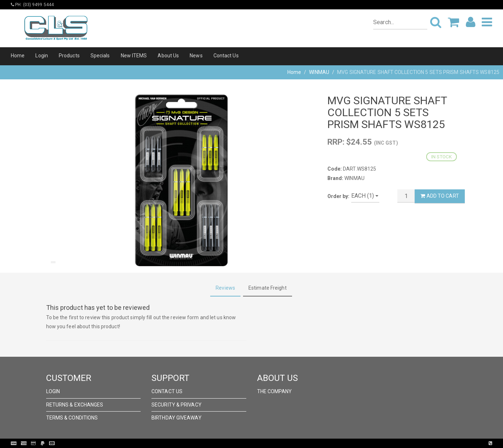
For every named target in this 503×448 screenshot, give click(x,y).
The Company (275, 391)
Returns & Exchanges (75, 405)
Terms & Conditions (72, 418)
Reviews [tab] (225, 288)
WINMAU (319, 72)
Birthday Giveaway (177, 418)
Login (42, 56)
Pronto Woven (266, 443)
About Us (168, 56)
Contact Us (226, 56)
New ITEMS (134, 56)
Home (18, 56)
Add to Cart (440, 196)
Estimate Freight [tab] (268, 288)
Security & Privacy (177, 405)
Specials (100, 56)
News (196, 56)
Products (69, 56)
